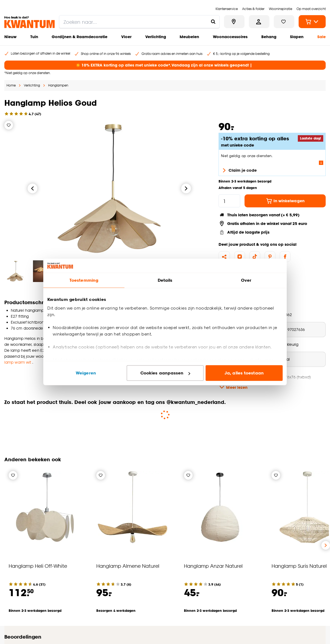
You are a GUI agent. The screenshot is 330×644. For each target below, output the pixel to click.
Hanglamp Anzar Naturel (213, 566)
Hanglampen (58, 85)
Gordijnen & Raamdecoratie (80, 37)
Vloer (126, 37)
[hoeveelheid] (229, 201)
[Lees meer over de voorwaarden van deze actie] (321, 163)
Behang (269, 37)
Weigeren (86, 373)
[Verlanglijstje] (9, 125)
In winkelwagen (285, 201)
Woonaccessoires (230, 37)
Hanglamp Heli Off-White (38, 566)
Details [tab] (165, 280)
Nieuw (10, 37)
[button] (165, 428)
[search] (139, 22)
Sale (321, 37)
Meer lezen (233, 387)
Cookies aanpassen (165, 373)
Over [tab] (246, 280)
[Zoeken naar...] (213, 22)
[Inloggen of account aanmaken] (259, 22)
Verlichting (156, 37)
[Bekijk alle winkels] (234, 22)
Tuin (34, 37)
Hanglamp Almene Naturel (128, 566)
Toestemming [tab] (84, 280)
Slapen (297, 37)
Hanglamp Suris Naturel (299, 566)
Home (11, 85)
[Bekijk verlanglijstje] (284, 22)
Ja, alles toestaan (244, 373)
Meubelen (189, 37)
